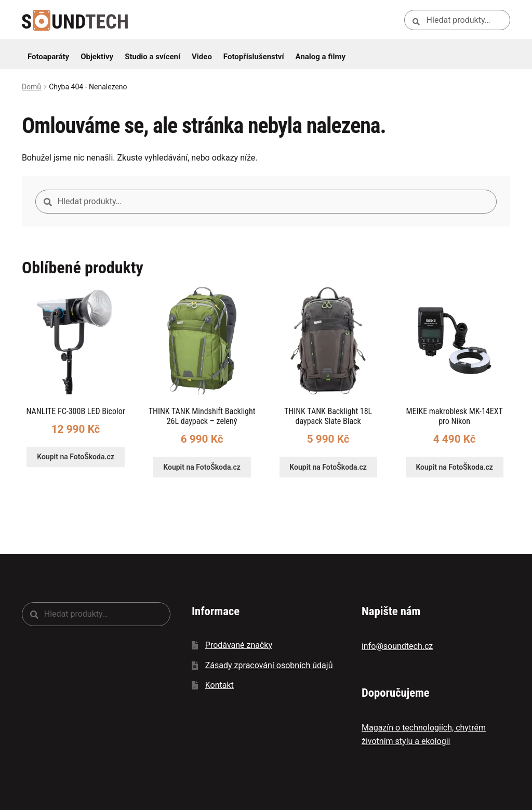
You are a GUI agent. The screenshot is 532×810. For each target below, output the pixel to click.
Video (202, 57)
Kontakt (220, 685)
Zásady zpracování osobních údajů (269, 665)
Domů (31, 87)
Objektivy (97, 57)
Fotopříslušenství (254, 57)
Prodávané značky (239, 645)
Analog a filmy (321, 57)
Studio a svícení (152, 57)
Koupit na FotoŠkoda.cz (76, 457)
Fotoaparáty (48, 57)
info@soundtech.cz (397, 646)
